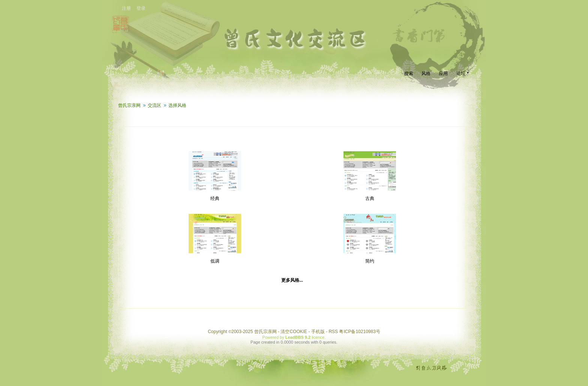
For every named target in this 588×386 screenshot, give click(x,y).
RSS (333, 332)
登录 (141, 8)
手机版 (318, 332)
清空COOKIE (294, 332)
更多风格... (292, 280)
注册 (126, 8)
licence (318, 337)
